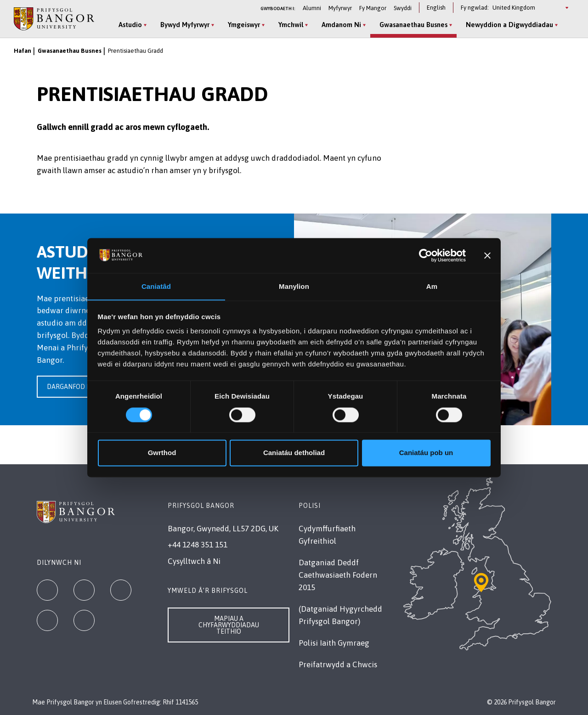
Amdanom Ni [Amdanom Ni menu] (340, 25)
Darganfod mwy (74, 387)
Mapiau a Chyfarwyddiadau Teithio (229, 625)
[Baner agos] (487, 255)
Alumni (312, 8)
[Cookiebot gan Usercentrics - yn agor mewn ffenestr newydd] (426, 255)
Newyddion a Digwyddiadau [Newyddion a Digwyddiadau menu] (508, 25)
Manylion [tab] (294, 286)
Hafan (23, 51)
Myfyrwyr (340, 8)
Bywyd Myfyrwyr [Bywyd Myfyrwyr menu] (184, 25)
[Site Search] (567, 25)
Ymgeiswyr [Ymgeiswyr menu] (243, 25)
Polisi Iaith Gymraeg (334, 643)
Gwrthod (162, 453)
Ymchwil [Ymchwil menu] (289, 25)
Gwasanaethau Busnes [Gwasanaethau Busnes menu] (412, 25)
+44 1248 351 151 (198, 545)
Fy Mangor (373, 8)
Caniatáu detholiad (294, 453)
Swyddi (403, 8)
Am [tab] (432, 286)
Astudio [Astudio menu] (129, 25)
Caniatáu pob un (426, 453)
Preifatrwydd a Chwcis (338, 664)
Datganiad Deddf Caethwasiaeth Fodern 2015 (338, 575)
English (436, 8)
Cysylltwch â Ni (194, 561)
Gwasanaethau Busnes (70, 51)
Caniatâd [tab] (156, 286)
